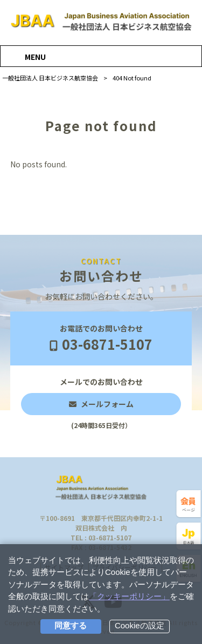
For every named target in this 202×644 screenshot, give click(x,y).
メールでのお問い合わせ (101, 403)
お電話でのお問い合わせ (101, 339)
